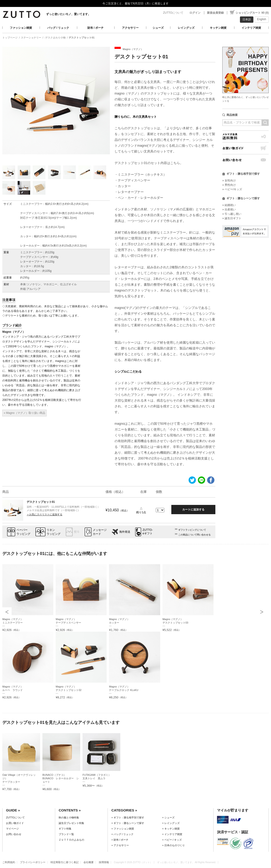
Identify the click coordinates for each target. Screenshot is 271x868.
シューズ (158, 28)
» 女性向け (229, 181)
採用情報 (104, 862)
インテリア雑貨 (251, 28)
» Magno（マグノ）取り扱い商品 (24, 413)
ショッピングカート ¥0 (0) (252, 13)
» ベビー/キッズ (232, 189)
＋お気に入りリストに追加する (45, 514)
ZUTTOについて (173, 13)
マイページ (12, 829)
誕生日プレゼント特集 (71, 823)
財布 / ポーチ (96, 28)
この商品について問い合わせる (194, 535)
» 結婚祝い (229, 205)
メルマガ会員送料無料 (245, 136)
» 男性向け (229, 185)
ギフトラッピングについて (192, 530)
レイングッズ (186, 28)
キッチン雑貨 (218, 28)
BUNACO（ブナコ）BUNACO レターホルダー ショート (61, 778)
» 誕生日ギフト (232, 218)
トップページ (10, 38)
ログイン (195, 13)
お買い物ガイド (245, 148)
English (262, 19)
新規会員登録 (215, 13)
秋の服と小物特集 (69, 817)
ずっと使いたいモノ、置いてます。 (68, 14)
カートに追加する (193, 510)
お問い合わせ (245, 160)
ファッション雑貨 (21, 28)
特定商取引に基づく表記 (65, 862)
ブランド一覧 (66, 834)
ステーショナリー (31, 38)
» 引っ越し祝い (232, 214)
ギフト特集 (65, 829)
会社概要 (89, 862)
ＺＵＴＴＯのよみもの (71, 840)
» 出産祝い (229, 209)
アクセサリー (130, 28)
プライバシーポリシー (33, 862)
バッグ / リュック (58, 28)
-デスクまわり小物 (55, 38)
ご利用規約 (9, 862)
